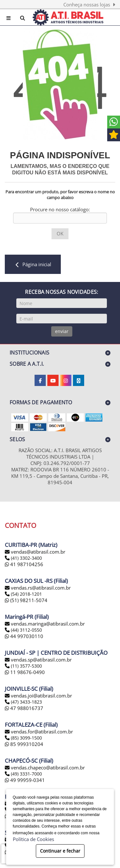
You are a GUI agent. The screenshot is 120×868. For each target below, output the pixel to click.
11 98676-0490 (25, 672)
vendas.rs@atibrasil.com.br (41, 588)
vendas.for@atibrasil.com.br (42, 732)
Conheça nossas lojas (89, 4)
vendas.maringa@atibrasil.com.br (48, 624)
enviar (62, 331)
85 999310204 (24, 744)
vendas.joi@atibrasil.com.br (41, 696)
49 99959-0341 (25, 780)
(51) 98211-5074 (26, 600)
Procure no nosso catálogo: (60, 209)
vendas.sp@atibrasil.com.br (41, 660)
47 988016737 (24, 708)
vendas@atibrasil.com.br (38, 552)
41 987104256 (24, 564)
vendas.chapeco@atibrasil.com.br (48, 767)
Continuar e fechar (60, 851)
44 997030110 (24, 636)
